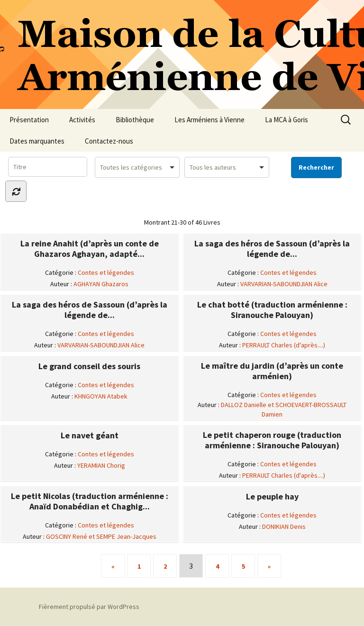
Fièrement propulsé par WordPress (89, 607)
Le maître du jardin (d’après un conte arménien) (272, 371)
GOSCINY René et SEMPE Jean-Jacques (101, 536)
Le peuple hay (272, 497)
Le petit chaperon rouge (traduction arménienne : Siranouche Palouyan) (272, 440)
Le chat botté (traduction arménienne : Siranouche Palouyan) (272, 310)
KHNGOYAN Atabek (101, 396)
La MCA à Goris (287, 120)
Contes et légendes (106, 272)
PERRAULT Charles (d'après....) (284, 345)
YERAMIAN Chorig (101, 465)
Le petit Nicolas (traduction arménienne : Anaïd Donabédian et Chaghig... (90, 501)
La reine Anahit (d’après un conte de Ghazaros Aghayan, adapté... (90, 249)
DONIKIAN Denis (284, 526)
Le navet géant (90, 435)
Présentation (29, 120)
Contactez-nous (109, 141)
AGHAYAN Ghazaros (101, 284)
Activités (82, 120)
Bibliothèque (135, 120)
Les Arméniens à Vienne (209, 120)
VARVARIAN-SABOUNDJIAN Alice (284, 284)
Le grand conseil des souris (89, 366)
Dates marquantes (37, 141)
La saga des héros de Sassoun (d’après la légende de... (272, 249)
